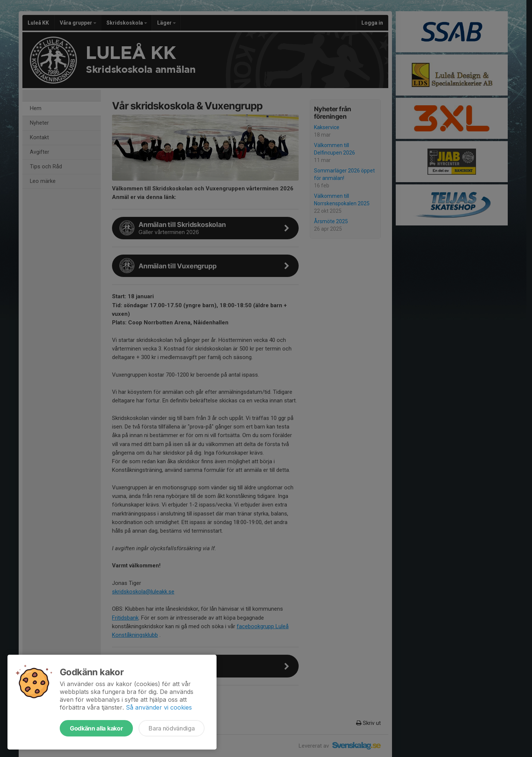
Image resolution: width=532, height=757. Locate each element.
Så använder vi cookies (159, 707)
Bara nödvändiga (172, 728)
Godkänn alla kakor (96, 728)
